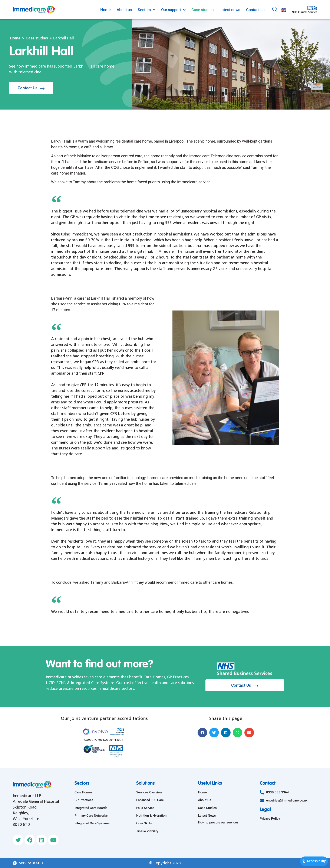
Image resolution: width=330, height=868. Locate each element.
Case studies (37, 38)
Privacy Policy (270, 819)
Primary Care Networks (91, 816)
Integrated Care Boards (91, 808)
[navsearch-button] (275, 10)
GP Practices (84, 800)
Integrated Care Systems (92, 823)
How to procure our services (218, 822)
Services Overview (149, 792)
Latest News (207, 816)
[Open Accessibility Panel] (314, 861)
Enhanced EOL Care (150, 800)
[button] (202, 733)
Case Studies (207, 808)
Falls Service (145, 808)
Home (15, 38)
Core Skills (144, 823)
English (284, 10)
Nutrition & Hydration (151, 816)
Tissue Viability (147, 831)
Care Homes (83, 792)
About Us (205, 800)
